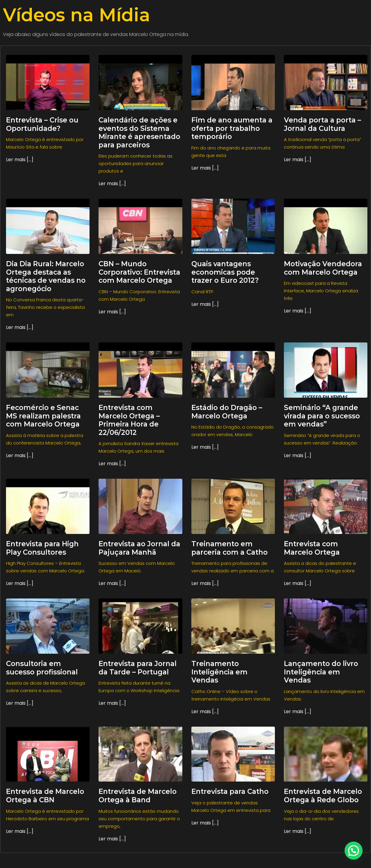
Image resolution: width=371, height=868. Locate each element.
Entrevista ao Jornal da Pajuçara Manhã (139, 548)
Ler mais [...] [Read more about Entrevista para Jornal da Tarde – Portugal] (112, 703)
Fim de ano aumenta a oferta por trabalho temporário (232, 128)
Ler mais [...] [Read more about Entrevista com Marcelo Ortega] (298, 583)
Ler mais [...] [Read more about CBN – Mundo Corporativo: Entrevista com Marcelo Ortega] (112, 312)
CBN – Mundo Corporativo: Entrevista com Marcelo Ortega (139, 272)
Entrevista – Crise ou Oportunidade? (42, 124)
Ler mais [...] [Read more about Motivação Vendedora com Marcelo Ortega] (298, 311)
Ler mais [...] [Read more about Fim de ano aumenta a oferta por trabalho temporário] (205, 168)
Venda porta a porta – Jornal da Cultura (322, 124)
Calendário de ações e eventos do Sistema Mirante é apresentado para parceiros (139, 133)
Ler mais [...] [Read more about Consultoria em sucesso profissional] (20, 703)
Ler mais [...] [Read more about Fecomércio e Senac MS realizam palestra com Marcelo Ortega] (20, 455)
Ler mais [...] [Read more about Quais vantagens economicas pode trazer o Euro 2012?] (205, 304)
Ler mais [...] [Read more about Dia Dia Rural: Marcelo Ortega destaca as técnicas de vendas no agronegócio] (20, 327)
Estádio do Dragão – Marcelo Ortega (227, 412)
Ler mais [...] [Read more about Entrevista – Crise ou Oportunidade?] (20, 160)
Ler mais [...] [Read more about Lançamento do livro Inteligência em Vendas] (298, 711)
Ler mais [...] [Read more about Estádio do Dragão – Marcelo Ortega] (205, 447)
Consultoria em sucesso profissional (42, 668)
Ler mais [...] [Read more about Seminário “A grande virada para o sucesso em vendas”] (298, 455)
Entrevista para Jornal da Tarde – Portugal (138, 668)
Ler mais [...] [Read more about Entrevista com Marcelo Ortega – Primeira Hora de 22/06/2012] (112, 464)
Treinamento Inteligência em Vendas (219, 672)
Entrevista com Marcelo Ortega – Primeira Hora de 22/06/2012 (129, 420)
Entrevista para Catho (230, 791)
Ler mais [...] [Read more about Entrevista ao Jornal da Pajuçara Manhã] (112, 583)
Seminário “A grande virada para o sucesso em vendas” (322, 416)
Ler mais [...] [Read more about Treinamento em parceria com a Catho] (205, 583)
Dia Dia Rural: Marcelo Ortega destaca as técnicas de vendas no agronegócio (46, 276)
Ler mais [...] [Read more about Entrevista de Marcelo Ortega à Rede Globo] (298, 831)
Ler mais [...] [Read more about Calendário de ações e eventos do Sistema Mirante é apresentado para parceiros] (112, 184)
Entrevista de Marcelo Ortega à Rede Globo (323, 796)
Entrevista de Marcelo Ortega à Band (138, 796)
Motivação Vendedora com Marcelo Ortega (323, 268)
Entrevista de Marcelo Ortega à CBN (45, 796)
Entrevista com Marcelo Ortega (312, 548)
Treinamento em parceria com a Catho (230, 548)
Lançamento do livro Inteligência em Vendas (321, 672)
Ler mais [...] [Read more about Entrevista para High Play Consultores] (20, 583)
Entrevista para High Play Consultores (42, 548)
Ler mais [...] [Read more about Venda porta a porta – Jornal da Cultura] (298, 160)
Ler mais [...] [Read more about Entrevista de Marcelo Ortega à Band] (112, 839)
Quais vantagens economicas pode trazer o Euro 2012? (225, 272)
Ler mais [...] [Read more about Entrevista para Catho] (205, 823)
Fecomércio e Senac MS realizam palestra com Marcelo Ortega (43, 416)
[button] (354, 851)
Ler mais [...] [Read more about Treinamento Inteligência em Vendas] (205, 711)
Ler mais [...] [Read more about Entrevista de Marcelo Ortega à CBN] (20, 831)
